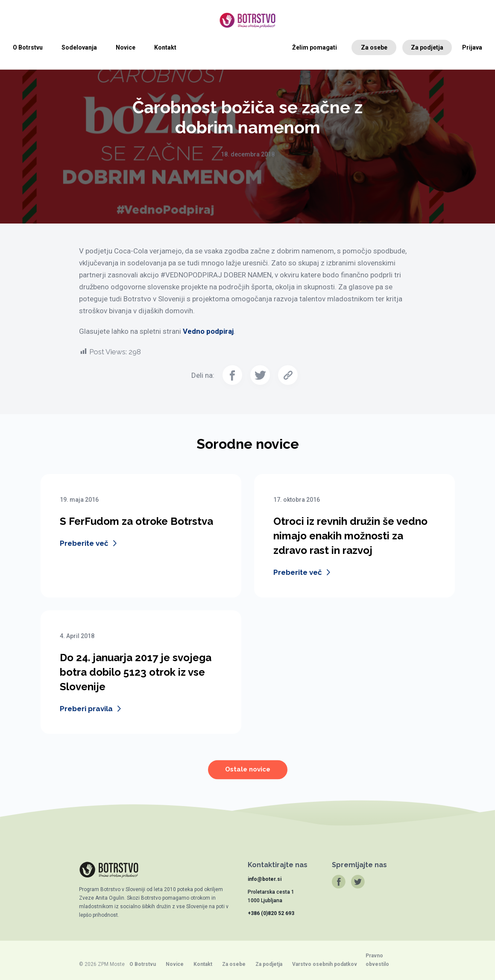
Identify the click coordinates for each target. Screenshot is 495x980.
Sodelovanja (79, 47)
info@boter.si (265, 879)
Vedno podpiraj (208, 331)
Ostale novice (248, 775)
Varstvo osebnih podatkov (325, 964)
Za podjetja (427, 47)
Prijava (472, 47)
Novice (126, 47)
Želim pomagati (315, 47)
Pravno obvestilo (377, 960)
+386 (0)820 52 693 (271, 913)
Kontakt (165, 47)
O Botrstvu (28, 47)
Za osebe (374, 47)
